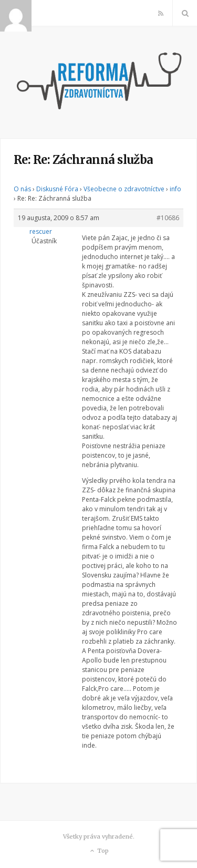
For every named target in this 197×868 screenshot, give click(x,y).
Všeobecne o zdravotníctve (124, 189)
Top (98, 851)
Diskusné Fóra (57, 189)
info (175, 189)
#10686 (168, 218)
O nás (22, 189)
